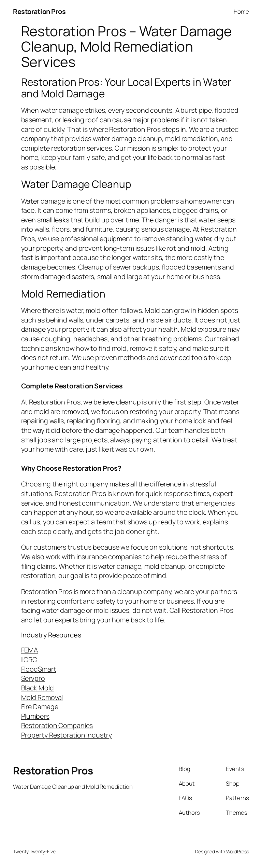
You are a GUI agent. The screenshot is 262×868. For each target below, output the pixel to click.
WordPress (238, 851)
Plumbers (35, 716)
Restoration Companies (57, 725)
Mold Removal (42, 697)
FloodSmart (39, 669)
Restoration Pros (39, 11)
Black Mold (38, 688)
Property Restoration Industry (67, 735)
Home (241, 11)
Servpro (33, 678)
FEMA (30, 650)
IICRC (29, 659)
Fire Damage (40, 707)
